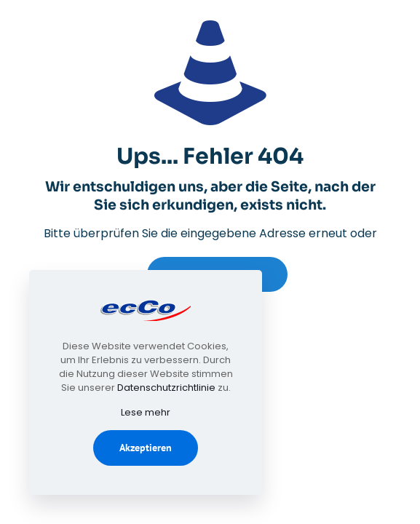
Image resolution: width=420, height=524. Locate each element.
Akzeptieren (146, 448)
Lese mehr (146, 412)
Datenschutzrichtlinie (166, 388)
